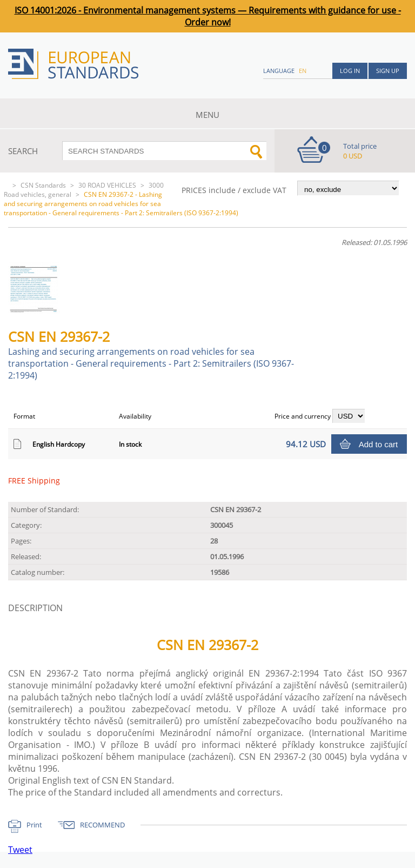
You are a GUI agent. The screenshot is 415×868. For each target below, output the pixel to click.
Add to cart (379, 444)
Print (34, 825)
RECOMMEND (102, 825)
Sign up (388, 71)
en (303, 71)
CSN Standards (43, 185)
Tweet (20, 850)
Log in (350, 71)
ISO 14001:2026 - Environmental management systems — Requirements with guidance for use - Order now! (208, 16)
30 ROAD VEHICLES (107, 185)
